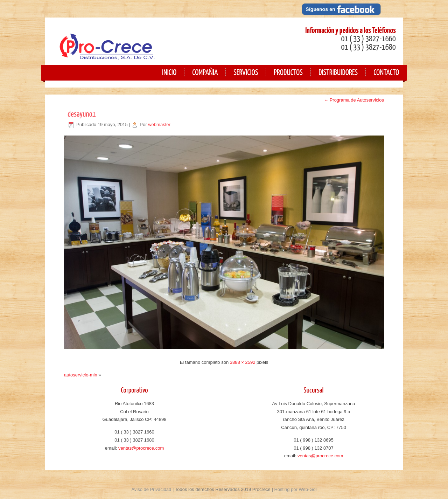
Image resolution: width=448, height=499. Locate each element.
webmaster (159, 124)
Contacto (386, 73)
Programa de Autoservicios (354, 100)
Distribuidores (338, 73)
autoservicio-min (81, 375)
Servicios (246, 73)
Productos (288, 73)
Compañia (205, 73)
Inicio (169, 73)
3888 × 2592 (243, 362)
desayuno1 (82, 114)
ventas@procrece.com (141, 448)
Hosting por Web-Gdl (295, 489)
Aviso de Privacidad (151, 489)
